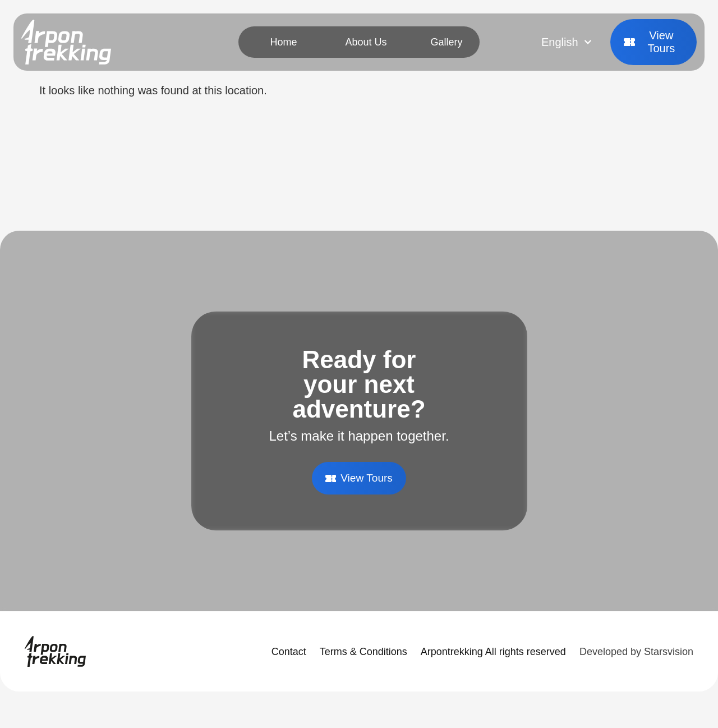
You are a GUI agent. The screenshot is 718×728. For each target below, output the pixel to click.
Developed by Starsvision (636, 652)
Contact (289, 652)
